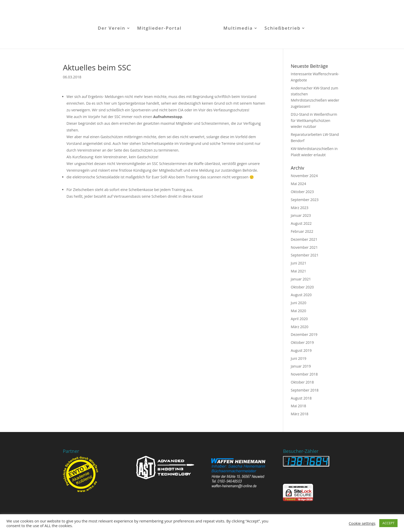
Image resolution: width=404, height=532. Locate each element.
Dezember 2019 (304, 334)
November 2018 (304, 374)
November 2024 (304, 176)
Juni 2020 (299, 303)
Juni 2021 (299, 263)
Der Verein (112, 29)
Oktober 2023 (302, 192)
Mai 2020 (299, 311)
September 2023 (305, 200)
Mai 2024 (299, 184)
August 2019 (301, 350)
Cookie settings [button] (362, 523)
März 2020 (300, 327)
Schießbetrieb (282, 29)
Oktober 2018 (302, 382)
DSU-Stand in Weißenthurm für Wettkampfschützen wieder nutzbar (314, 120)
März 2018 (300, 414)
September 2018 (305, 390)
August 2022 (301, 223)
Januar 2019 (301, 366)
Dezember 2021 (304, 239)
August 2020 (301, 295)
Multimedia (238, 29)
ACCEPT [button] (388, 523)
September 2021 (305, 255)
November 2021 (304, 247)
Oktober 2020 (302, 287)
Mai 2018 (299, 406)
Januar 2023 (301, 215)
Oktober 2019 (302, 342)
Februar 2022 (302, 231)
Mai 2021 (299, 271)
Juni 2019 (299, 358)
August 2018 (301, 398)
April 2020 (299, 319)
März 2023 (300, 208)
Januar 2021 (301, 279)
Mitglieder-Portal (159, 29)
